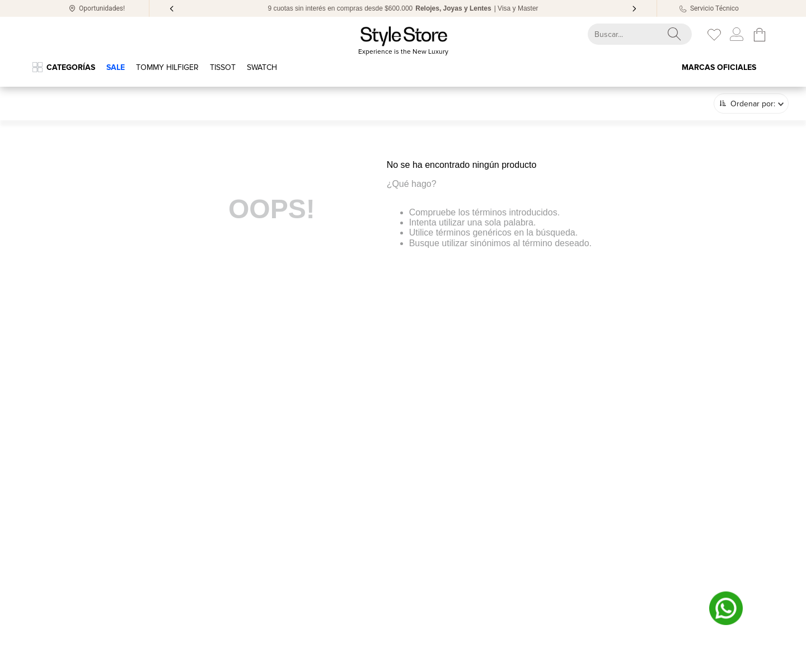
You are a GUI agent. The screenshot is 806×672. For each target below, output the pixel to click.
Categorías (71, 67)
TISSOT (223, 67)
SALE (116, 67)
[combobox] (630, 34)
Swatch (262, 67)
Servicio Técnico (714, 8)
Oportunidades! (102, 8)
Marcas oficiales (719, 67)
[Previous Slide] (172, 9)
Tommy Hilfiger (167, 67)
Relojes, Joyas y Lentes (453, 8)
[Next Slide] (634, 9)
